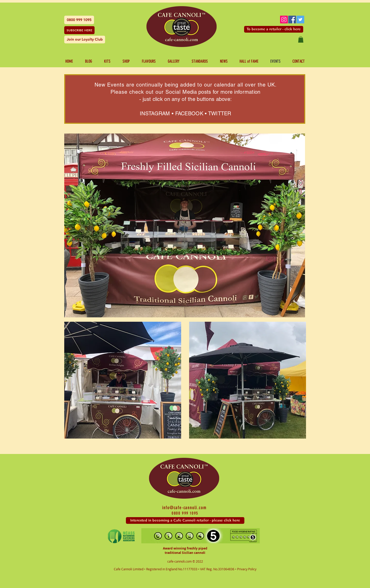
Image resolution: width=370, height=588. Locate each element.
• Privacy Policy (246, 569)
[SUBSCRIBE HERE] (79, 30)
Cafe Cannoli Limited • (130, 569)
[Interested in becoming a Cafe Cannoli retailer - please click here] (185, 520)
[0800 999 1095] (79, 20)
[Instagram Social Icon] (284, 20)
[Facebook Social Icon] (292, 20)
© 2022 (198, 561)
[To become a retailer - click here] (274, 29)
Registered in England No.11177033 (172, 569)
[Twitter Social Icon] (300, 20)
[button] (301, 39)
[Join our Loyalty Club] (85, 40)
